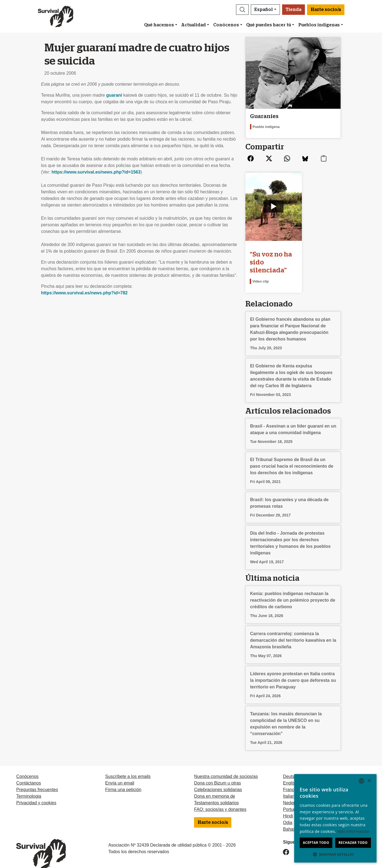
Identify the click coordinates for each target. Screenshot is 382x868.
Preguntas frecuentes (37, 779)
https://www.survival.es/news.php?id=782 (85, 293)
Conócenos (226, 25)
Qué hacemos (159, 25)
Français (291, 779)
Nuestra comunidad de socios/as (226, 766)
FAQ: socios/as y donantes (220, 799)
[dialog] (335, 818)
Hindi (288, 806)
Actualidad (193, 25)
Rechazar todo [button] (353, 843)
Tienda (293, 10)
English (290, 773)
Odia (288, 812)
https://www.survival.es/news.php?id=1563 (96, 172)
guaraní (114, 95)
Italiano (290, 786)
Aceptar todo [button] (316, 843)
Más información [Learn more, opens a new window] (353, 831)
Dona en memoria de (214, 786)
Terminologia (29, 786)
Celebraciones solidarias (218, 779)
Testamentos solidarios (216, 792)
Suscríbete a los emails (128, 766)
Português (293, 799)
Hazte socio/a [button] (326, 10)
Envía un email (120, 773)
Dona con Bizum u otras (217, 773)
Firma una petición (123, 779)
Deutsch (291, 766)
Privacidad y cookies (36, 792)
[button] (242, 10)
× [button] (369, 781)
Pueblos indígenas (319, 25)
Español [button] (264, 10)
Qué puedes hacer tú (269, 25)
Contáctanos (29, 773)
